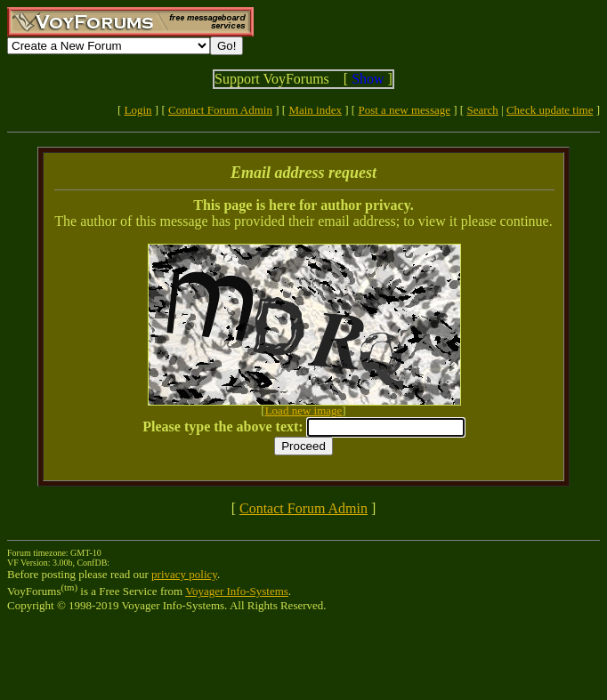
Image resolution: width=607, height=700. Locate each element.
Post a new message (404, 110)
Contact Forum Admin (220, 110)
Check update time (550, 110)
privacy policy (184, 574)
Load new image (304, 410)
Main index (315, 110)
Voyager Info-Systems (237, 591)
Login (138, 110)
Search (482, 110)
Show (368, 79)
